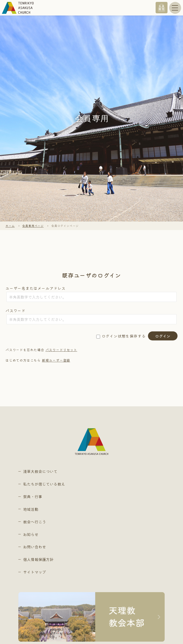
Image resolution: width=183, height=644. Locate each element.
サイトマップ (35, 572)
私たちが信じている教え (44, 484)
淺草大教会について (40, 471)
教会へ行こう (35, 522)
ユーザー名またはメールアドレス (36, 288)
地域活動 (31, 509)
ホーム (10, 226)
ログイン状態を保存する (124, 336)
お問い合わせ (35, 547)
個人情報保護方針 (38, 559)
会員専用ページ (33, 226)
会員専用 (162, 7)
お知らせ (31, 534)
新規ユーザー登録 (56, 360)
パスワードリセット (61, 350)
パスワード (15, 310)
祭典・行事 (33, 497)
